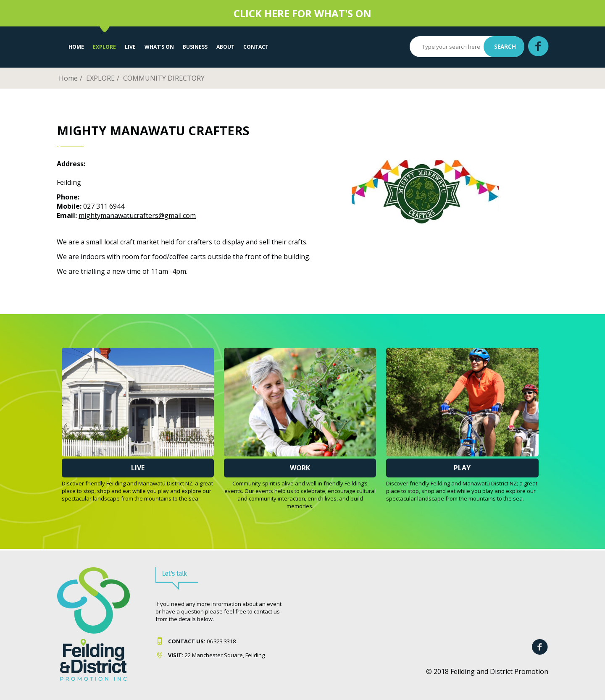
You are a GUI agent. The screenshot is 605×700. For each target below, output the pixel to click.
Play (462, 468)
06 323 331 (200, 641)
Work (300, 468)
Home (76, 47)
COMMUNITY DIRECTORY (164, 78)
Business (195, 47)
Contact (256, 47)
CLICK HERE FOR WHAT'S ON (302, 13)
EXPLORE (104, 47)
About (225, 47)
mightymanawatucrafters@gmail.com (137, 215)
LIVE (130, 47)
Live (138, 468)
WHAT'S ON (159, 47)
